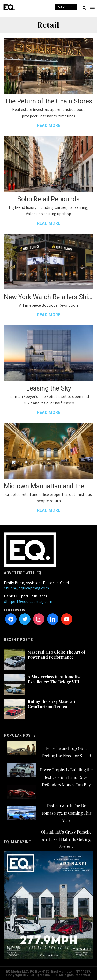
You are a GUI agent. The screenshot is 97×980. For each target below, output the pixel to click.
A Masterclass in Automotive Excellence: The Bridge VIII (55, 679)
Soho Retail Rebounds (48, 199)
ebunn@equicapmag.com (26, 588)
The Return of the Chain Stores (48, 101)
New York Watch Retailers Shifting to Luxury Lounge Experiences (48, 297)
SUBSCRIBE (66, 7)
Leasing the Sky (49, 388)
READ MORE (49, 125)
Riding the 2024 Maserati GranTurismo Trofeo (51, 704)
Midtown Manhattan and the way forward (48, 486)
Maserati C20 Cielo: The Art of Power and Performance (56, 655)
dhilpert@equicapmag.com (28, 601)
